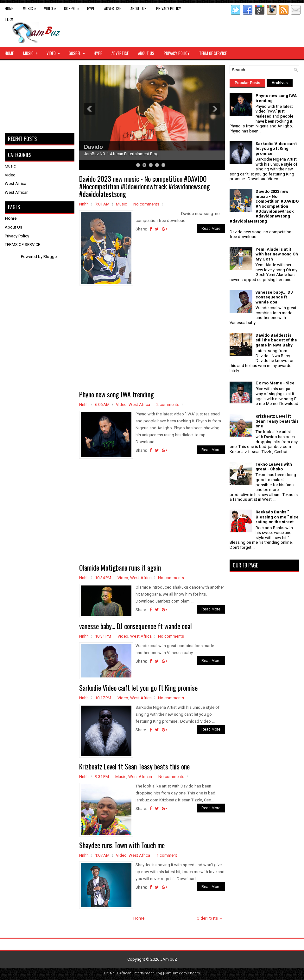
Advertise (113, 8)
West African (140, 777)
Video (52, 7)
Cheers (194, 973)
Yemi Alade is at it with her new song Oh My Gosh (277, 254)
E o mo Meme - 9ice (275, 383)
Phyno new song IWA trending (117, 394)
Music (31, 7)
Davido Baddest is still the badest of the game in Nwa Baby (276, 340)
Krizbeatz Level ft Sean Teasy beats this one (134, 766)
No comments (146, 204)
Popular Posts (247, 83)
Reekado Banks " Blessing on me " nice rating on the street (277, 517)
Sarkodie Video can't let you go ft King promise (138, 688)
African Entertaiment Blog (141, 973)
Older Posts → (210, 918)
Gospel (73, 7)
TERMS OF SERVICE (22, 245)
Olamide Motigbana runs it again (120, 567)
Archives (280, 83)
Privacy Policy (168, 8)
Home (9, 8)
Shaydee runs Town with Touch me (122, 845)
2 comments (168, 404)
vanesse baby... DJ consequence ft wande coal (136, 626)
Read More (211, 229)
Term (9, 19)
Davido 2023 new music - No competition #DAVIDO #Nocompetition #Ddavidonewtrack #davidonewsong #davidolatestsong (145, 186)
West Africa (139, 404)
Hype (91, 8)
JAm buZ (169, 959)
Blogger (51, 257)
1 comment (167, 855)
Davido (93, 147)
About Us (139, 8)
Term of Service (213, 53)
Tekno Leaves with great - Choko (274, 467)
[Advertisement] (152, 338)
